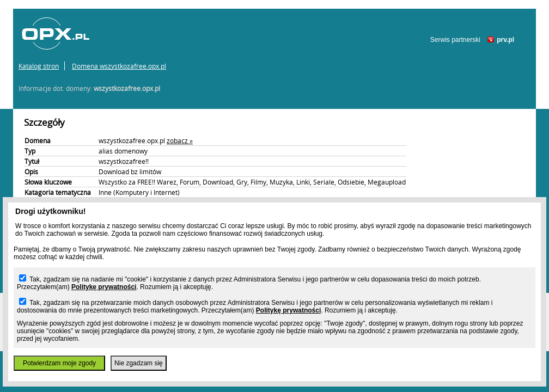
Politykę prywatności (104, 287)
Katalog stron (39, 66)
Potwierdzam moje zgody (59, 363)
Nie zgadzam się (139, 363)
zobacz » (180, 140)
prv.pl (505, 40)
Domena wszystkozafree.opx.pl (119, 66)
